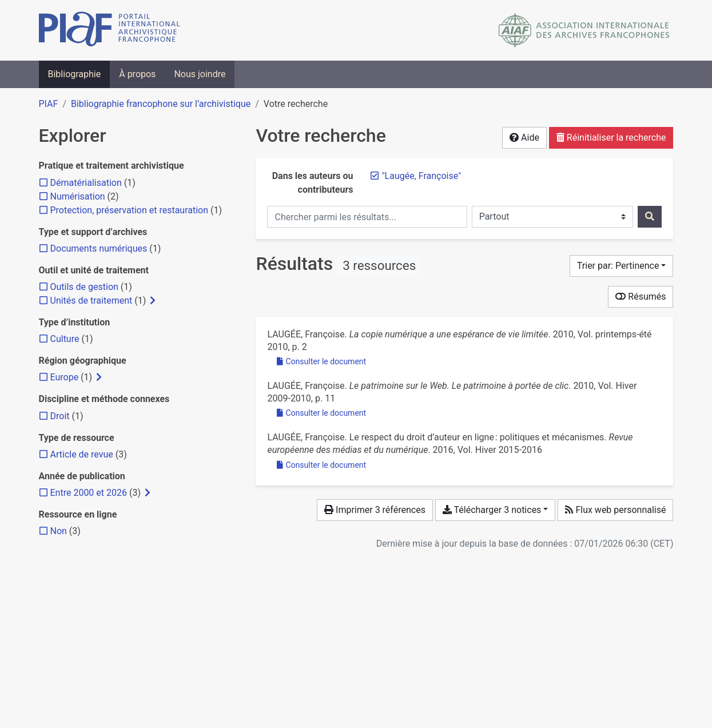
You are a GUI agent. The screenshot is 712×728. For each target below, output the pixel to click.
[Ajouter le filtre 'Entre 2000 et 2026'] (89, 493)
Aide (524, 138)
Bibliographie (75, 74)
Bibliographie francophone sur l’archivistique (161, 104)
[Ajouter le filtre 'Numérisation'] (78, 196)
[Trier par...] (622, 266)
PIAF (49, 104)
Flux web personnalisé (615, 510)
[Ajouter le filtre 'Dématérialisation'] (86, 183)
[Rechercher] (650, 217)
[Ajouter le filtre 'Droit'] (60, 416)
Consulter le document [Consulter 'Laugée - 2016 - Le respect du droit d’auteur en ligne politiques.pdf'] (321, 465)
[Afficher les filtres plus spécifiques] (153, 301)
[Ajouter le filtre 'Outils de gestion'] (84, 287)
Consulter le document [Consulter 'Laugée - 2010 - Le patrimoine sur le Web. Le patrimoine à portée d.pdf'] (321, 413)
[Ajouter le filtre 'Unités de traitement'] (92, 301)
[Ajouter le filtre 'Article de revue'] (82, 454)
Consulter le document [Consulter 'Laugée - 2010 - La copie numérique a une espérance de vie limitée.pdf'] (321, 361)
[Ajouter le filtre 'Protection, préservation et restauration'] (130, 210)
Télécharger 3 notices (492, 510)
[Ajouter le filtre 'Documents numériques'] (99, 248)
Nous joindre (200, 74)
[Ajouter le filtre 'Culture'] (65, 339)
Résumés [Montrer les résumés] (641, 297)
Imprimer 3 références (375, 510)
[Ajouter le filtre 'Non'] (59, 531)
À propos (137, 74)
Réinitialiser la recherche (611, 138)
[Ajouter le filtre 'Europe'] (65, 377)
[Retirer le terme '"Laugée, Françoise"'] (421, 176)
